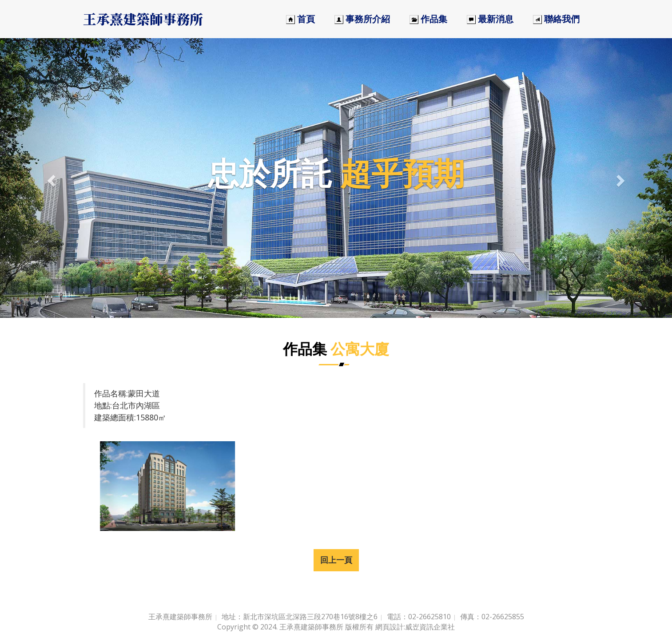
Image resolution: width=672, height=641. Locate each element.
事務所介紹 (362, 19)
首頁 (300, 19)
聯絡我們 (556, 19)
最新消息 (490, 19)
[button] (50, 178)
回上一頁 (336, 560)
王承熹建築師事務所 (143, 19)
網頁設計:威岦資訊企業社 (415, 627)
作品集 (428, 19)
